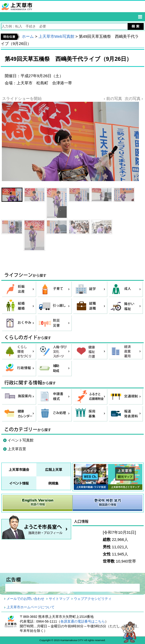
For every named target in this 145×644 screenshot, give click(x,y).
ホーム (28, 36)
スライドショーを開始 (22, 98)
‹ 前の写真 (113, 98)
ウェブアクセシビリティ (93, 599)
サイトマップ (59, 599)
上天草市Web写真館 (56, 36)
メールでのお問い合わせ (25, 599)
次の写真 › (134, 98)
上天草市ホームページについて (31, 607)
